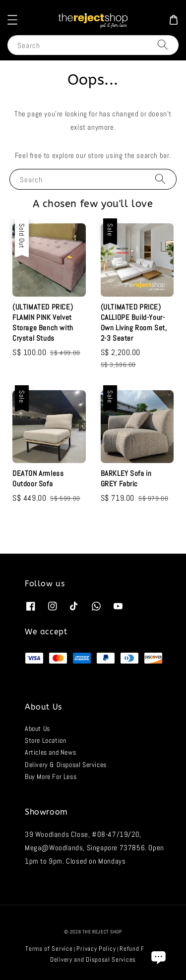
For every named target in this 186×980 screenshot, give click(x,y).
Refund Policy (139, 949)
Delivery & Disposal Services (66, 765)
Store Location (45, 740)
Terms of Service (49, 949)
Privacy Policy (96, 949)
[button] (12, 20)
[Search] (163, 45)
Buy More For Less (51, 776)
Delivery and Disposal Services (93, 959)
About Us (37, 728)
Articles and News (50, 752)
